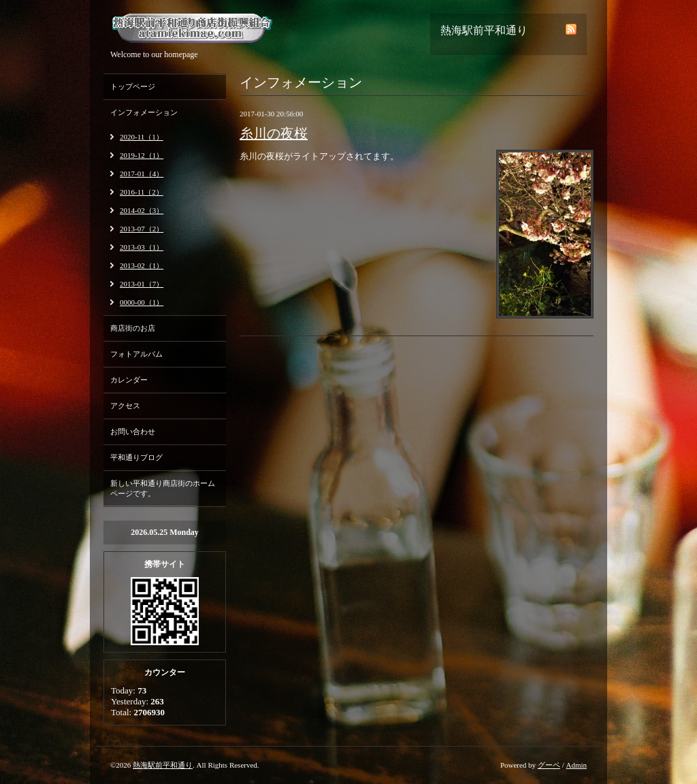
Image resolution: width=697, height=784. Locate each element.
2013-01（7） (142, 284)
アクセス (125, 406)
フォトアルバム (136, 354)
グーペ (549, 765)
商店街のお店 (133, 328)
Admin (576, 765)
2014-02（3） (142, 210)
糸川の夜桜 (274, 133)
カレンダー (129, 380)
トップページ (133, 86)
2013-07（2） (142, 229)
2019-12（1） (142, 155)
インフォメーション (144, 112)
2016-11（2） (142, 192)
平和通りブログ (136, 457)
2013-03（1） (142, 247)
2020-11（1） (142, 137)
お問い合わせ (133, 431)
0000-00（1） (142, 302)
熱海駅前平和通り (163, 765)
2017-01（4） (142, 174)
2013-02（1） (142, 265)
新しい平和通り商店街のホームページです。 (163, 488)
